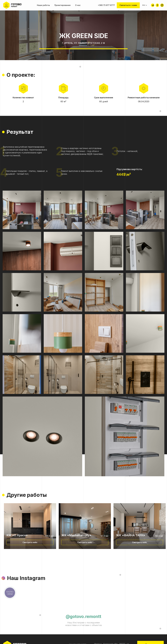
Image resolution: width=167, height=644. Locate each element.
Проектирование (62, 5)
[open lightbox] (22, 210)
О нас (78, 5)
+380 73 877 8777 (106, 5)
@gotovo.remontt (83, 617)
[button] (145, 5)
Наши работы (43, 5)
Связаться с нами (128, 5)
